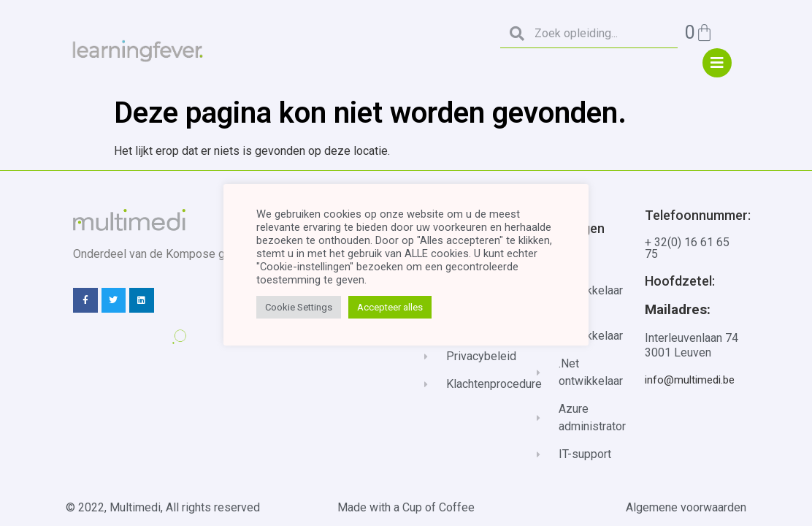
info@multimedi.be (690, 380)
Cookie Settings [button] (299, 307)
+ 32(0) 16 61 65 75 (687, 248)
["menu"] (717, 63)
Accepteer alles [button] (390, 307)
